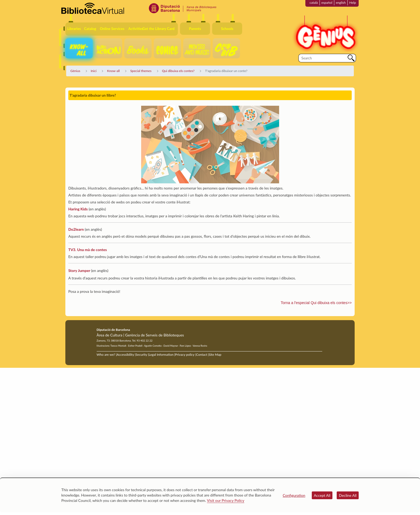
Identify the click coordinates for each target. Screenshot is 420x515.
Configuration (294, 495)
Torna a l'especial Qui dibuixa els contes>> (316, 303)
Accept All (322, 495)
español (327, 3)
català (314, 3)
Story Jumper (79, 270)
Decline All (348, 495)
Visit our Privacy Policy (226, 500)
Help (353, 3)
